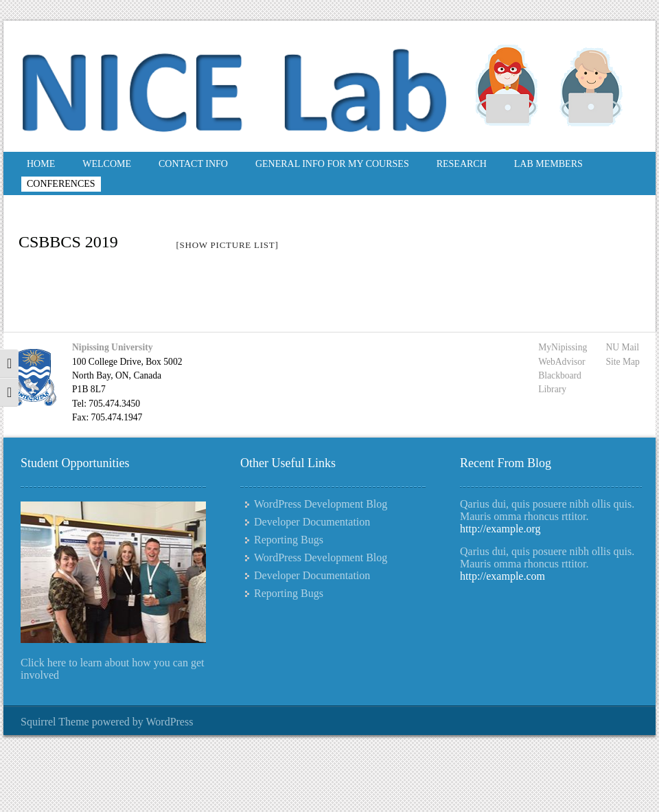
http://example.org (500, 529)
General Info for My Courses (332, 164)
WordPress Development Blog (321, 504)
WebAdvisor (562, 362)
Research (462, 164)
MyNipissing (563, 347)
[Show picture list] (227, 245)
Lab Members (548, 164)
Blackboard (560, 375)
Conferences (61, 184)
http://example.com (502, 576)
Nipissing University (112, 347)
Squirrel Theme (55, 722)
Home (41, 164)
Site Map (622, 362)
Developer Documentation (312, 522)
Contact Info (193, 164)
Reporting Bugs (289, 540)
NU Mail (622, 347)
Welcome (107, 164)
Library (552, 389)
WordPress (169, 722)
